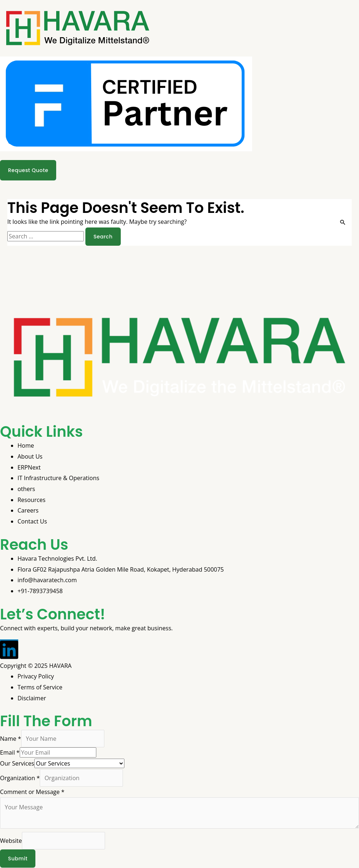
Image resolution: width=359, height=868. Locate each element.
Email (10, 752)
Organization (20, 778)
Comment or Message (32, 792)
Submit (18, 859)
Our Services (17, 763)
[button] (179, 158)
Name (11, 739)
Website (11, 841)
